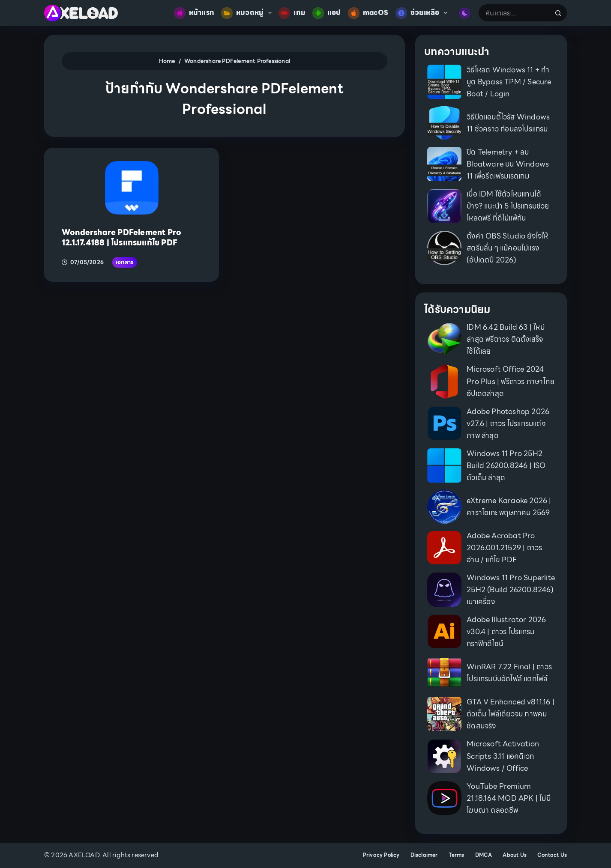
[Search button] (558, 13)
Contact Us (552, 855)
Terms (457, 855)
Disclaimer (424, 855)
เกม (292, 13)
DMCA (484, 855)
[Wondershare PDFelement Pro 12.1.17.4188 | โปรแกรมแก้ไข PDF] (132, 188)
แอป (327, 13)
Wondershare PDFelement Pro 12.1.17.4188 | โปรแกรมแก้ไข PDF (121, 237)
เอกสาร (125, 262)
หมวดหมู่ (248, 13)
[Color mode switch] (465, 13)
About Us (515, 855)
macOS (368, 13)
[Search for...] (514, 13)
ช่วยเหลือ (423, 13)
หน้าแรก (194, 13)
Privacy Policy (381, 855)
